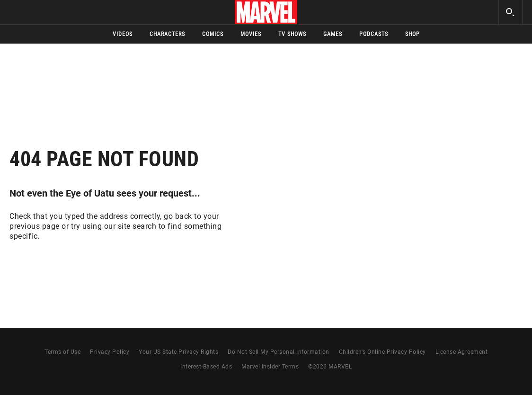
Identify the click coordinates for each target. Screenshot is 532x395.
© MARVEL (330, 367)
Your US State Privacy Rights (178, 352)
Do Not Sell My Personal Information (279, 352)
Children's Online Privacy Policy (382, 352)
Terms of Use (62, 352)
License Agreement (462, 352)
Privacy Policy (110, 352)
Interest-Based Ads (206, 367)
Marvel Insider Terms (270, 367)
